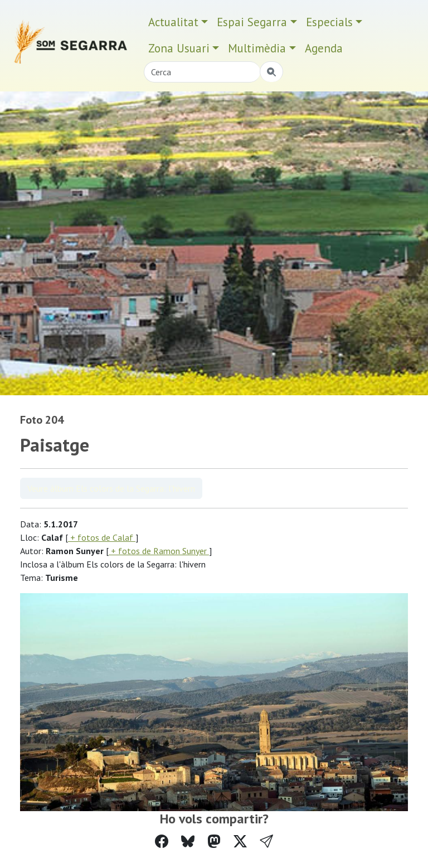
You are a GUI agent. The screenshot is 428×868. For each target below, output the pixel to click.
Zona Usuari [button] (179, 48)
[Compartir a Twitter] (240, 842)
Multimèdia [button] (257, 48)
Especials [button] (329, 22)
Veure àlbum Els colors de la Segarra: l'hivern (111, 488)
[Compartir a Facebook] (162, 842)
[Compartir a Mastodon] (214, 842)
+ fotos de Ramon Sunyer (159, 551)
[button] (266, 842)
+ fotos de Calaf (102, 537)
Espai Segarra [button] (252, 22)
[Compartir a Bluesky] (188, 842)
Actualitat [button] (173, 22)
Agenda (324, 48)
